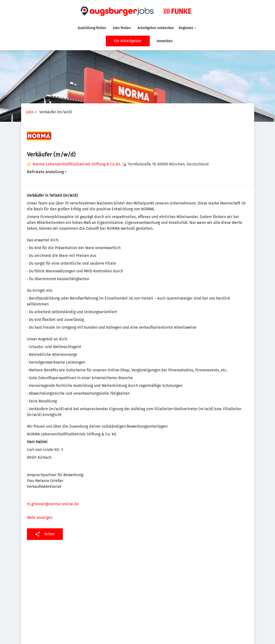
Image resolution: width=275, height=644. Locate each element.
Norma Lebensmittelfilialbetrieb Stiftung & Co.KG (76, 164)
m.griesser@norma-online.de (53, 504)
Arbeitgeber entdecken (156, 28)
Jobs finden (122, 28)
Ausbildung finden (92, 28)
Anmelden (164, 41)
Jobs (30, 112)
